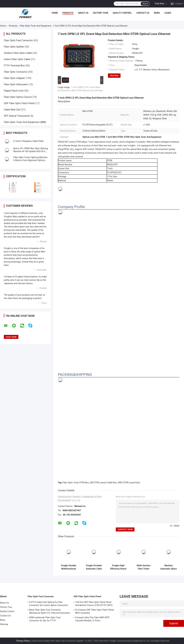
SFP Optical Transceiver (17, 116)
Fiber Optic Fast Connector (18, 40)
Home (55, 13)
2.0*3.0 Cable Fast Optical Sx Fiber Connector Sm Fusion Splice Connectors (49, 604)
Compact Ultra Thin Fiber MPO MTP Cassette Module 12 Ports (92, 619)
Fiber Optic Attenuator (16, 84)
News (157, 13)
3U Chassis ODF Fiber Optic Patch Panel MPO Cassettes (95, 611)
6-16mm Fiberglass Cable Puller (29, 141)
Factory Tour (101, 13)
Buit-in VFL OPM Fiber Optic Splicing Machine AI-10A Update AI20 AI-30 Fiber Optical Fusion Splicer (31, 151)
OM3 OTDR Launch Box (129, 483)
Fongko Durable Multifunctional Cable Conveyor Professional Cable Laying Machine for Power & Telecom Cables (69, 567)
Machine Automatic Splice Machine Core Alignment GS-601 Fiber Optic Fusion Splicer (169, 567)
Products (68, 13)
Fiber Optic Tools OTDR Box (76, 483)
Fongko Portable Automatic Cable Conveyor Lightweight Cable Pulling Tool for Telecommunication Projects (94, 567)
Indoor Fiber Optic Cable (17, 59)
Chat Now (160, 4)
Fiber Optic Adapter (14, 78)
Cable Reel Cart (12, 110)
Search (145, 4)
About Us (83, 13)
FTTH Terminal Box (14, 66)
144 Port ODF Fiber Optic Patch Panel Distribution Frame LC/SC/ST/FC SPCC (94, 604)
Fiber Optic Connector (16, 72)
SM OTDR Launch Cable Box (103, 483)
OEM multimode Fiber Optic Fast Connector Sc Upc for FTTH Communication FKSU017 (45, 619)
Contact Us (143, 13)
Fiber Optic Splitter (14, 47)
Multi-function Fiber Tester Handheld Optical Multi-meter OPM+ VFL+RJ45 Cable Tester (144, 567)
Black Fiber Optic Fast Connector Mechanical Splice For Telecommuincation (50, 611)
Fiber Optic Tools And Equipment (35, 26)
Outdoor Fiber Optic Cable (18, 53)
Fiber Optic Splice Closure (18, 97)
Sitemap (4, 624)
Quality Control (122, 13)
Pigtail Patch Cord (14, 91)
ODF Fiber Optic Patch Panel (19, 103)
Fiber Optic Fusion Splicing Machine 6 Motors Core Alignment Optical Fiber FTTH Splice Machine (30, 160)
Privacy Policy (23, 641)
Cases (168, 13)
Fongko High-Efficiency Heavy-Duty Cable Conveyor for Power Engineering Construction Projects (119, 567)
